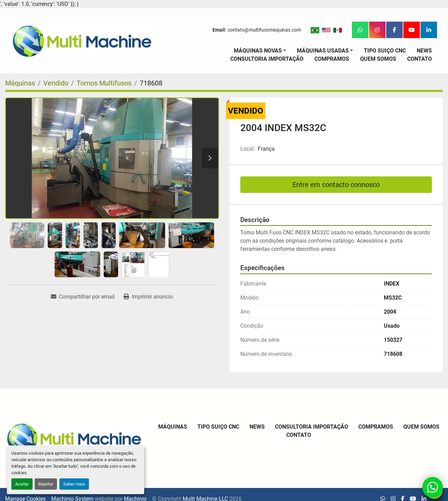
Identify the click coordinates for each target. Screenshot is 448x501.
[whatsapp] (360, 30)
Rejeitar (46, 484)
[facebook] (394, 30)
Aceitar (22, 484)
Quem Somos (378, 59)
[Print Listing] (148, 297)
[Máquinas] (20, 83)
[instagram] (377, 30)
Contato (420, 59)
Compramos (332, 59)
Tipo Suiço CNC (385, 51)
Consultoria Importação (267, 59)
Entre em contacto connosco (336, 185)
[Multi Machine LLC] (74, 438)
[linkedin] (429, 30)
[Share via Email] (83, 297)
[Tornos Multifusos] (104, 83)
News (424, 51)
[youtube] (412, 30)
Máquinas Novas (258, 51)
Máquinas (173, 427)
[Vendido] (56, 83)
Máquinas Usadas (323, 51)
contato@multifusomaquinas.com (264, 30)
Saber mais (74, 484)
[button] (260, 51)
